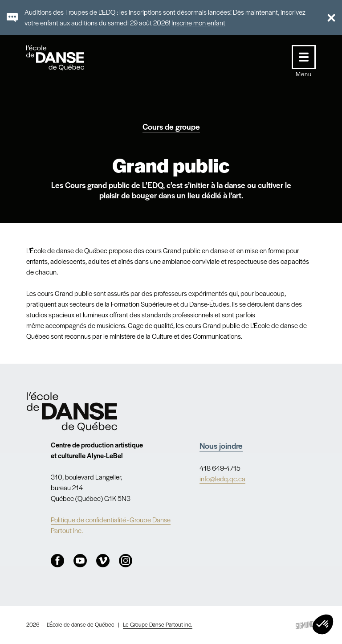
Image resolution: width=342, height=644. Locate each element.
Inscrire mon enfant (198, 23)
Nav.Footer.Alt (72, 412)
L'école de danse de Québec (64, 58)
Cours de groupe (171, 126)
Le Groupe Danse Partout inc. (158, 624)
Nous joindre (221, 445)
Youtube (80, 561)
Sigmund (305, 625)
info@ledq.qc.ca (222, 478)
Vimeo (103, 561)
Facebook (57, 561)
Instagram (126, 561)
